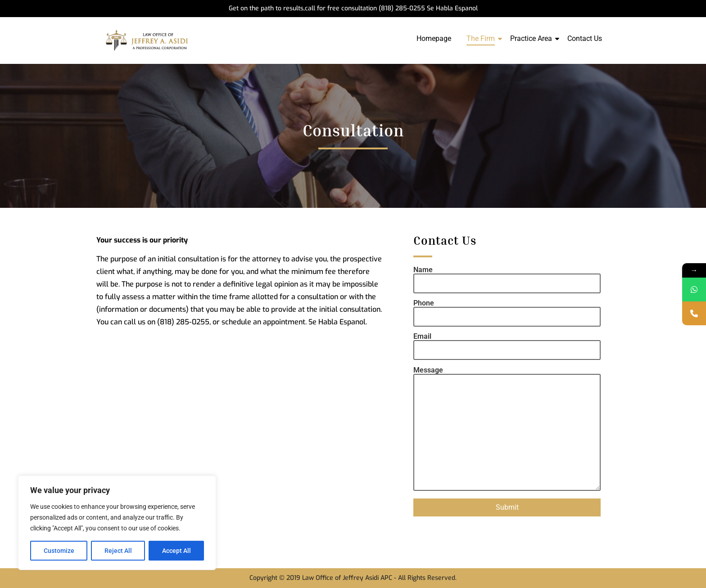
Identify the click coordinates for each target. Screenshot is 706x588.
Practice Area (533, 38)
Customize (59, 551)
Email (507, 343)
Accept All (176, 551)
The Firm (482, 38)
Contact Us (585, 38)
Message (507, 429)
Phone (507, 310)
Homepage (434, 38)
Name (507, 277)
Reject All (118, 551)
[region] (117, 523)
